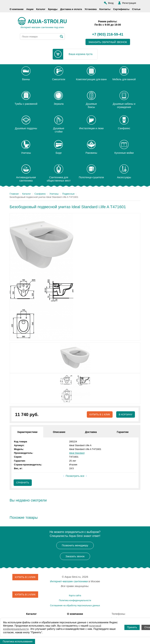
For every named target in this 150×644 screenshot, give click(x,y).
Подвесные (68, 194)
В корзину (125, 415)
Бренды (53, 9)
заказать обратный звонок (108, 42)
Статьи (136, 9)
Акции (30, 9)
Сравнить (23, 483)
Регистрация (129, 3)
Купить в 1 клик (99, 415)
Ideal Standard (77, 453)
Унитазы (54, 194)
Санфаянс (40, 194)
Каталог (41, 9)
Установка (91, 9)
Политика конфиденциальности (75, 601)
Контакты (105, 9)
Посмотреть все (75, 476)
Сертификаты (121, 9)
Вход (111, 3)
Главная (14, 194)
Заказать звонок (75, 557)
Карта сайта (75, 596)
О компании (17, 9)
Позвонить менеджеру (75, 546)
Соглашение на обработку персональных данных (75, 606)
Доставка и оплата (71, 9)
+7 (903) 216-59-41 (108, 34)
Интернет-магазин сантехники (69, 582)
